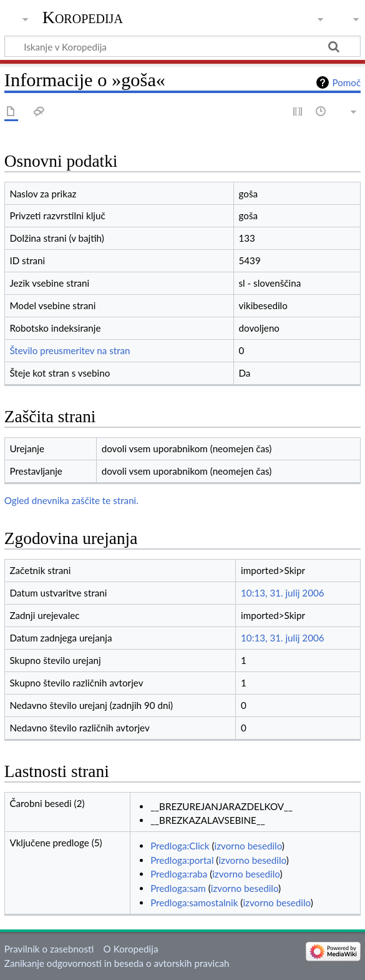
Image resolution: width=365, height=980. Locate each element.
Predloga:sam (178, 888)
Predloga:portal (182, 860)
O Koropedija (131, 949)
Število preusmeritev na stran (70, 350)
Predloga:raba (179, 874)
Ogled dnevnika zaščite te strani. (71, 500)
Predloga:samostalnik (194, 903)
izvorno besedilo (248, 846)
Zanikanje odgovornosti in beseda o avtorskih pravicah (117, 963)
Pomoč (346, 82)
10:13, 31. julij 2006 (283, 593)
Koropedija (83, 17)
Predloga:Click (180, 846)
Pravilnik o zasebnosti (49, 949)
